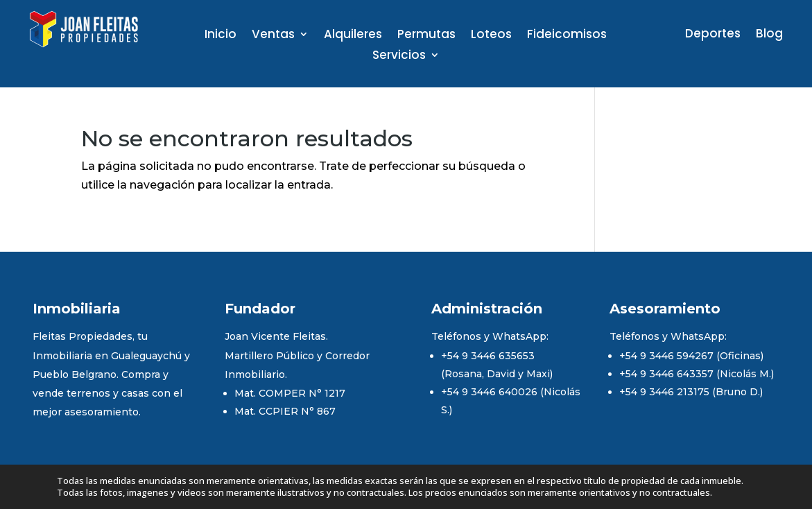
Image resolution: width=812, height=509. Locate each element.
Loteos (491, 36)
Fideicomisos (567, 36)
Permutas (426, 36)
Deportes (713, 35)
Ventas (273, 36)
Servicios (399, 57)
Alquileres (353, 36)
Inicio (221, 36)
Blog (769, 35)
